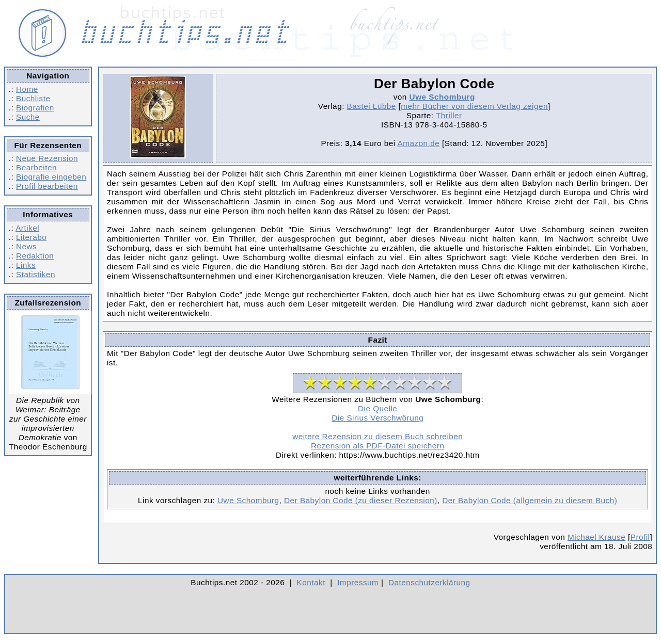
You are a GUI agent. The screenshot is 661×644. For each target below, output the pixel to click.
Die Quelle (377, 408)
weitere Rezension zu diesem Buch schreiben (377, 436)
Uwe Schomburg (442, 97)
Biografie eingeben (51, 177)
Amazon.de (418, 143)
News (26, 246)
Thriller (449, 115)
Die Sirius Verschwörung (377, 418)
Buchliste (33, 98)
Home (27, 89)
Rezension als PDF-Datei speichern (378, 446)
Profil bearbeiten (47, 186)
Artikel (27, 228)
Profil (640, 537)
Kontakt (311, 582)
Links (26, 265)
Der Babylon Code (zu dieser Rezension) (361, 500)
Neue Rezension (47, 158)
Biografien (35, 108)
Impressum (358, 582)
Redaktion (35, 256)
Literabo (31, 237)
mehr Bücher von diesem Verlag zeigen (474, 106)
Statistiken (36, 274)
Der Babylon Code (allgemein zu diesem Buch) (530, 500)
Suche (28, 117)
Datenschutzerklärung (429, 582)
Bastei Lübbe (372, 106)
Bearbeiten (36, 167)
